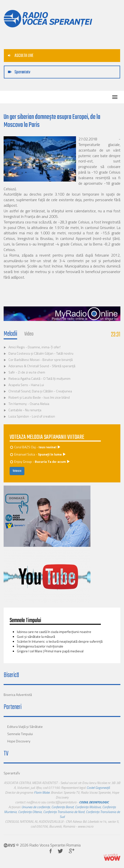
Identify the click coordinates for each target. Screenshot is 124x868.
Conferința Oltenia (30, 812)
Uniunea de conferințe (36, 807)
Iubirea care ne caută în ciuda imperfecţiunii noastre (54, 632)
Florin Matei (42, 792)
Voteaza (17, 471)
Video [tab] (29, 334)
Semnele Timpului (20, 734)
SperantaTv (12, 773)
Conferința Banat (62, 807)
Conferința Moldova (88, 807)
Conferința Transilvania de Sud (90, 814)
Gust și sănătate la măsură (36, 636)
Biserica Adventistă (18, 695)
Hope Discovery (19, 741)
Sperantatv (19, 72)
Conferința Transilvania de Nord (64, 812)
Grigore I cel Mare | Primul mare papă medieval (50, 651)
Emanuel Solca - (38, 454)
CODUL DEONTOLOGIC (94, 802)
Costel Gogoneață (98, 788)
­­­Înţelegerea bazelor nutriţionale (40, 646)
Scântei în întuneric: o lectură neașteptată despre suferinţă (60, 641)
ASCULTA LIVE (21, 56)
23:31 (116, 335)
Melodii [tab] (10, 334)
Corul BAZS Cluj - (36, 447)
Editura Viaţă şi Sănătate (25, 727)
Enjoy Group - (40, 461)
